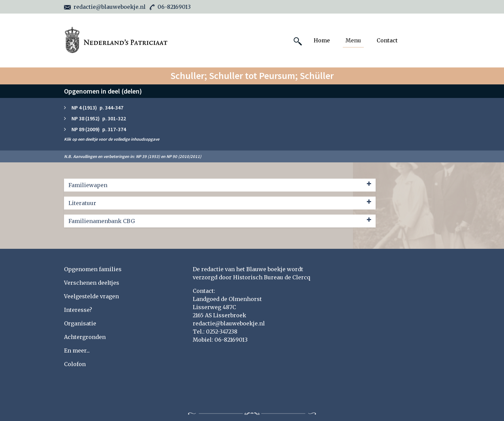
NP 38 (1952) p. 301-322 (99, 118)
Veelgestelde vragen (91, 296)
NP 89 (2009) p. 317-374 (99, 129)
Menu (353, 40)
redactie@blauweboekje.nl (105, 7)
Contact (387, 40)
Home (322, 40)
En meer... (77, 350)
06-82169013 (170, 7)
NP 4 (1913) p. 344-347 (97, 107)
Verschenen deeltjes (92, 283)
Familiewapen (220, 185)
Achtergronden (85, 337)
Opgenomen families (93, 269)
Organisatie (80, 323)
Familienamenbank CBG (220, 221)
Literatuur (220, 203)
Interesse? (78, 310)
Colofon (75, 364)
